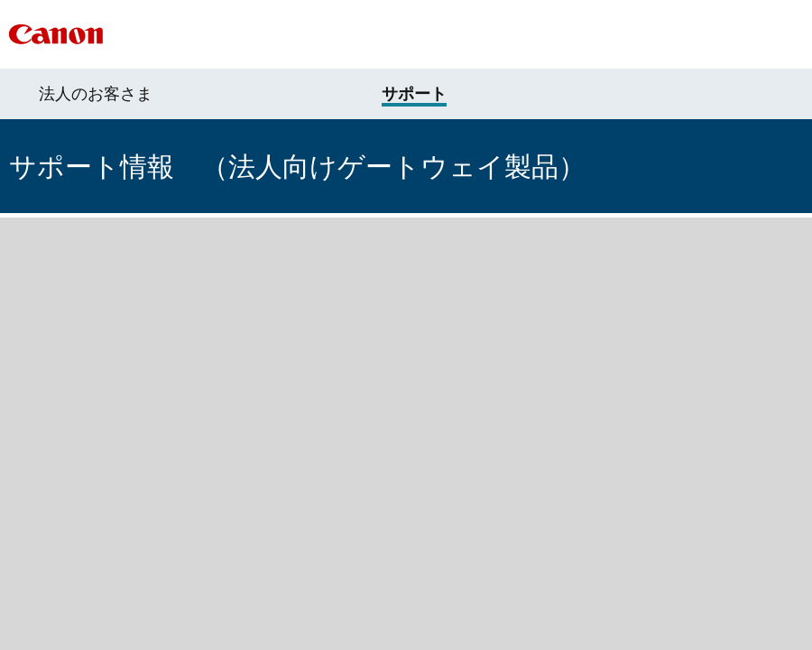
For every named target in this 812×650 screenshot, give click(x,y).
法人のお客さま (96, 94)
